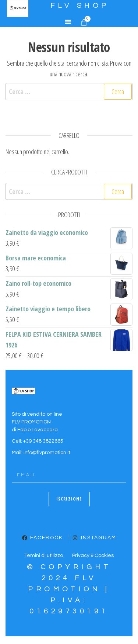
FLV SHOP (80, 6)
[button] (68, 22)
